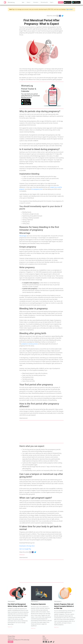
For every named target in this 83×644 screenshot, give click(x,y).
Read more (10, 627)
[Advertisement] (41, 432)
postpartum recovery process (30, 344)
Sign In (52, 2)
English (60, 2)
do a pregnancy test (37, 189)
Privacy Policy (11, 636)
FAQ (44, 636)
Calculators (36, 2)
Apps (23, 2)
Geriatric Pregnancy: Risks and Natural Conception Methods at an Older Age (64, 606)
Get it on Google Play (25, 549)
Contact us (45, 640)
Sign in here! (69, 9)
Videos (44, 638)
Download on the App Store (27, 546)
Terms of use (11, 638)
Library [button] (28, 2)
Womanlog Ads (44, 2)
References (22, 555)
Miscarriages (23, 236)
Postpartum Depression (38, 604)
